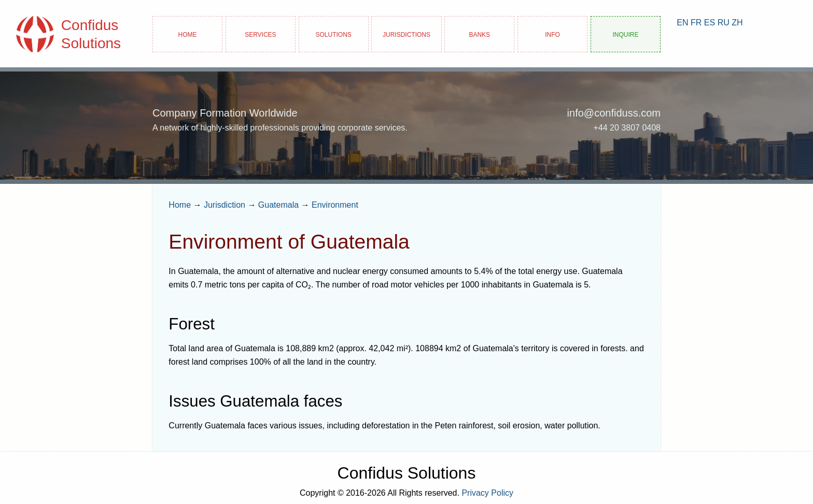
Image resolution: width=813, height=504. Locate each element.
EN (682, 23)
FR (696, 23)
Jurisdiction (225, 205)
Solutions (334, 34)
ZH (737, 23)
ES (710, 23)
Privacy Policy (487, 493)
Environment (335, 205)
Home (188, 34)
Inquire (625, 34)
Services (260, 34)
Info (552, 34)
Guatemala (278, 205)
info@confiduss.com (614, 113)
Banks (479, 34)
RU (724, 23)
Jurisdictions (406, 34)
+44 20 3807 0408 (627, 128)
